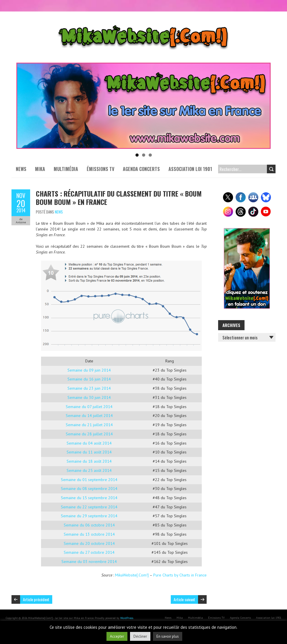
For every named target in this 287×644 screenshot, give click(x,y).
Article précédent (36, 599)
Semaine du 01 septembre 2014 (89, 480)
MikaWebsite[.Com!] (132, 575)
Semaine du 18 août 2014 (89, 461)
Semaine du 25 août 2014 (89, 470)
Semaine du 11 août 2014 (89, 452)
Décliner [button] (140, 636)
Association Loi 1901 (190, 169)
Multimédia (66, 169)
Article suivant (184, 599)
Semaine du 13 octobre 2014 (89, 534)
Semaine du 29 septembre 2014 (89, 516)
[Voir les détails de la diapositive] (143, 106)
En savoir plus (168, 636)
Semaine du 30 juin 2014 (89, 397)
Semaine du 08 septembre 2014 (89, 489)
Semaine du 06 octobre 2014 (89, 525)
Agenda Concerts (141, 169)
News (21, 169)
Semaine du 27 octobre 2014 (89, 552)
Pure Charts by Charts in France (180, 575)
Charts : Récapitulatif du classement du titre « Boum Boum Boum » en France (119, 198)
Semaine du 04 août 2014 (89, 443)
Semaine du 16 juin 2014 (89, 379)
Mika (40, 169)
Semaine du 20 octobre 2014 (89, 543)
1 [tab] (137, 155)
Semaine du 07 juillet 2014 (89, 407)
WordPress (127, 618)
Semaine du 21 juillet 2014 (89, 425)
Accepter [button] (117, 636)
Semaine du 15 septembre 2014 (89, 498)
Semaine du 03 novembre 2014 (89, 562)
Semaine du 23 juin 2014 (89, 388)
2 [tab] (144, 155)
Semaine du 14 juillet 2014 (89, 416)
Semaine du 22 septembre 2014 (89, 507)
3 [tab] (150, 155)
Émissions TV (100, 169)
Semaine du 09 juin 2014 (89, 370)
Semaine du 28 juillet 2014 (89, 434)
